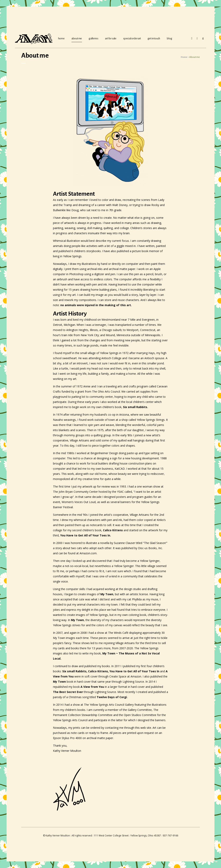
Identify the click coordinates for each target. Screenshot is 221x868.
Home (184, 57)
